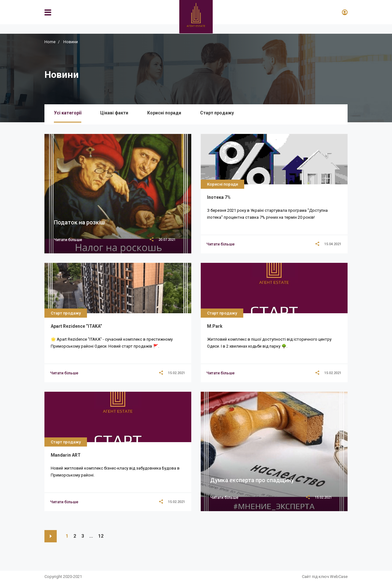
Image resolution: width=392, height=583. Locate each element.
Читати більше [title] (68, 240)
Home (50, 42)
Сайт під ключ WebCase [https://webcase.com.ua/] (325, 577)
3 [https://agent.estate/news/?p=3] (83, 536)
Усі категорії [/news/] (68, 113)
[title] (221, 244)
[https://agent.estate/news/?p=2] (51, 536)
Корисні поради (164, 113)
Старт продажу (217, 113)
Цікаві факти (114, 113)
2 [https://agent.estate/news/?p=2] (75, 536)
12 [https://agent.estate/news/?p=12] (101, 536)
